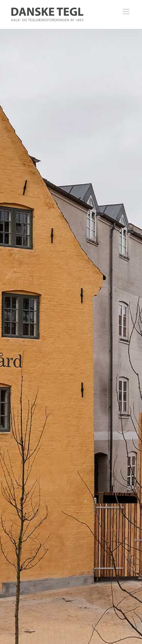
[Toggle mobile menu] (127, 12)
